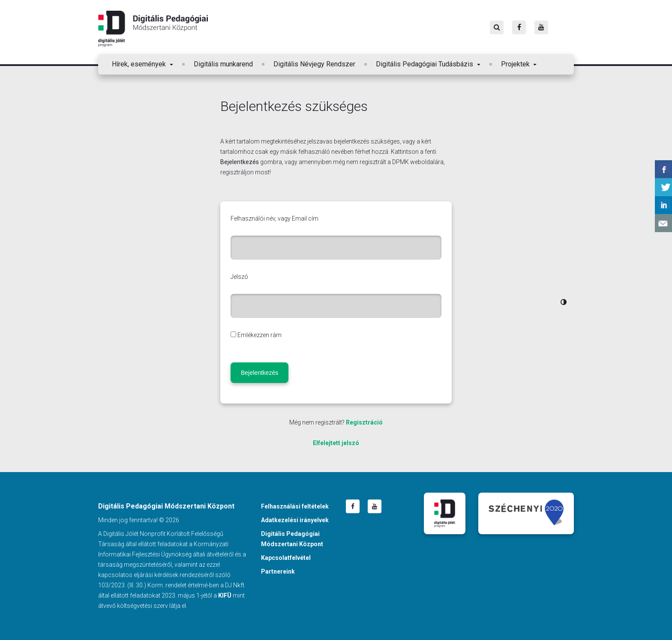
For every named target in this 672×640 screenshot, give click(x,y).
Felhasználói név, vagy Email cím (274, 218)
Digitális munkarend (223, 64)
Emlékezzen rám (259, 335)
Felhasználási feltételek (295, 506)
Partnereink (278, 571)
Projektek (516, 64)
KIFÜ (225, 595)
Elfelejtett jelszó (336, 443)
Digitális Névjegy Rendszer (314, 64)
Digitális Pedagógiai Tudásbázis (425, 64)
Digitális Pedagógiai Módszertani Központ (153, 29)
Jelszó (239, 277)
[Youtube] (541, 27)
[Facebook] (519, 27)
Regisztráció (364, 422)
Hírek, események (140, 64)
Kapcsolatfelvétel (286, 558)
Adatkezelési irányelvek (295, 520)
